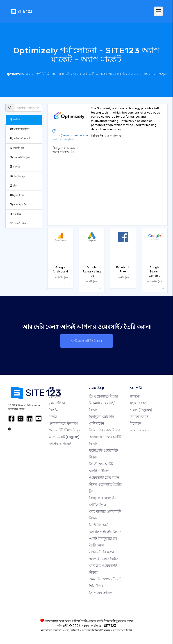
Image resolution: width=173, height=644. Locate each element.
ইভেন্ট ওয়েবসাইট (101, 464)
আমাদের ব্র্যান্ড (140, 430)
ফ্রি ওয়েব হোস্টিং (101, 593)
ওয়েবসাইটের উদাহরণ (63, 423)
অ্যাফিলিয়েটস (139, 417)
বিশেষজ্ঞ (135, 423)
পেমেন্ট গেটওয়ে (19, 223)
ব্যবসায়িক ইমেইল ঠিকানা (106, 532)
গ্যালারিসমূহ (17, 176)
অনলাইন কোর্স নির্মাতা (104, 559)
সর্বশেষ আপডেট (60, 444)
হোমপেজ (55, 396)
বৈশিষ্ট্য (53, 410)
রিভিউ (53, 417)
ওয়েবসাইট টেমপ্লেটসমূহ (64, 430)
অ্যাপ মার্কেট (64, 437)
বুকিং (14, 186)
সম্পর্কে (135, 396)
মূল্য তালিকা (17, 195)
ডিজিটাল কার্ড (99, 525)
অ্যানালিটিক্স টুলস (20, 129)
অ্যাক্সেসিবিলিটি (122, 630)
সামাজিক (16, 214)
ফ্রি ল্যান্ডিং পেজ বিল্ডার (105, 430)
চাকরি (141, 410)
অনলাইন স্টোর (19, 205)
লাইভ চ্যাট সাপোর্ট (20, 138)
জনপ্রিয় (15, 120)
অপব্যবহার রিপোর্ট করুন (96, 630)
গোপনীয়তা (72, 630)
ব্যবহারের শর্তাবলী (52, 630)
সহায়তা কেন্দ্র (139, 403)
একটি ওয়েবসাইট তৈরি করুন (86, 341)
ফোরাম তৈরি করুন (102, 552)
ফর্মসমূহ (15, 167)
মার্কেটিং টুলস (18, 148)
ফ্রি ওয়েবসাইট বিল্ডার (104, 396)
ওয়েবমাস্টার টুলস (20, 157)
